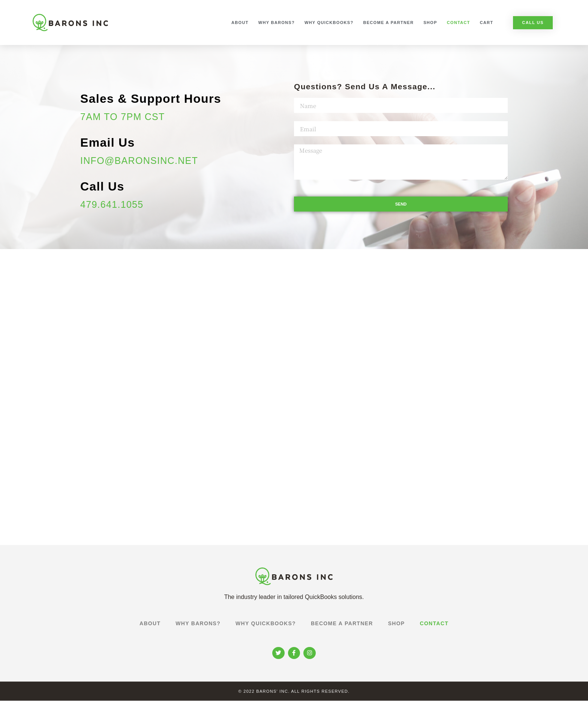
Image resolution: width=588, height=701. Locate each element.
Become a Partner (388, 23)
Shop (430, 23)
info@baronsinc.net (139, 161)
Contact (459, 23)
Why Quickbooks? (329, 23)
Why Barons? (277, 23)
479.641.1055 (112, 204)
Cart (487, 23)
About (240, 23)
